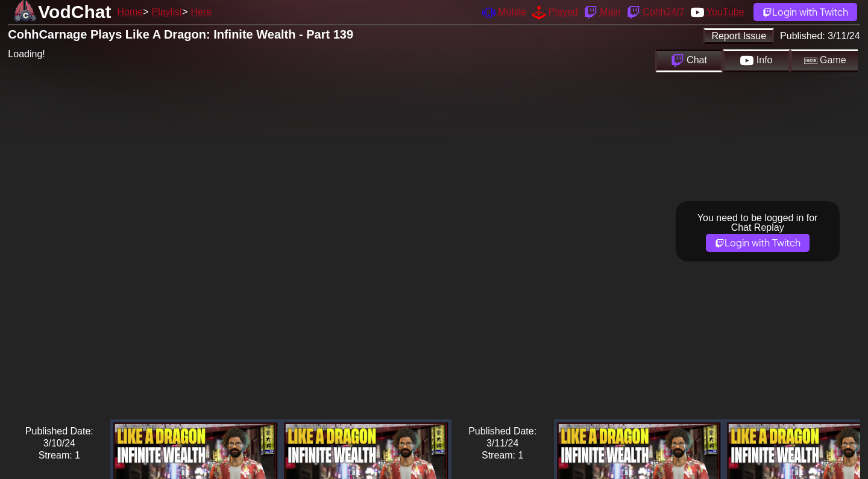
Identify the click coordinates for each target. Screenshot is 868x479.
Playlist (167, 12)
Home (130, 12)
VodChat (74, 12)
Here (202, 12)
